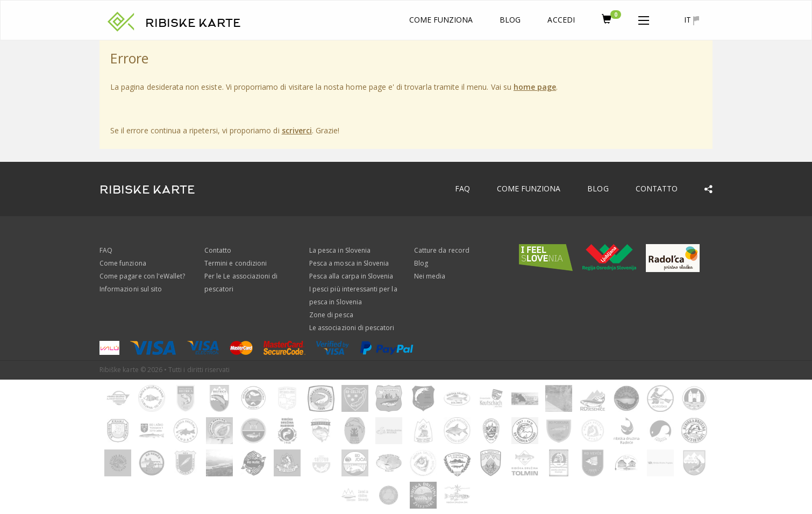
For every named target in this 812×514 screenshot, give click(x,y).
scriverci (297, 130)
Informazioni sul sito (131, 289)
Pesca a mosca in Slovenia (349, 263)
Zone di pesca (331, 315)
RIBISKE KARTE (193, 23)
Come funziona (441, 20)
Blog (510, 20)
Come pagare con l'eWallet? (142, 276)
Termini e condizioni (236, 263)
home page (535, 87)
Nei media (430, 276)
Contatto (657, 188)
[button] (644, 18)
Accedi (561, 20)
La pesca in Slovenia (340, 250)
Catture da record (442, 250)
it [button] (692, 20)
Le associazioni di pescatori (352, 328)
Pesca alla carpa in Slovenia (351, 276)
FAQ (462, 188)
